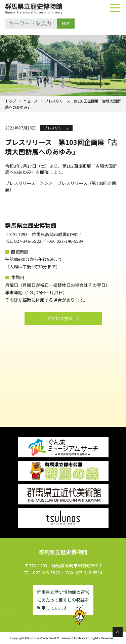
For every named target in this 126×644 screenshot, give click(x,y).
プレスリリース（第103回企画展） (61, 186)
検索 (66, 24)
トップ (11, 101)
